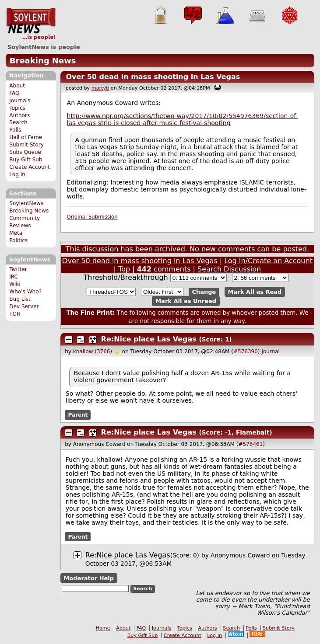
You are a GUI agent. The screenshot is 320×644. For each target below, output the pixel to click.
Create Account (30, 167)
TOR (15, 314)
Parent (78, 415)
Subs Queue (25, 152)
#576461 (250, 444)
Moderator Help (89, 578)
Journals (20, 101)
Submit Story (26, 145)
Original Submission (92, 217)
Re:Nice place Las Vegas (149, 339)
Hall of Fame (26, 137)
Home (103, 628)
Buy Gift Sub (26, 160)
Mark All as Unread (186, 301)
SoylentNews (31, 24)
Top (124, 269)
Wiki (15, 284)
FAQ (14, 93)
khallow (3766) (93, 352)
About (17, 86)
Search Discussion (229, 269)
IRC (14, 277)
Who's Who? (25, 292)
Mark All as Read (255, 292)
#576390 (246, 352)
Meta (16, 233)
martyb (100, 88)
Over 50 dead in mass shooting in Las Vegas (153, 77)
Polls (15, 130)
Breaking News (43, 61)
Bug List (20, 299)
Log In (17, 174)
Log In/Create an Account (268, 261)
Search (18, 122)
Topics (17, 108)
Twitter (18, 269)
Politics (18, 240)
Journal (271, 352)
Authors (19, 115)
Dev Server (24, 306)
